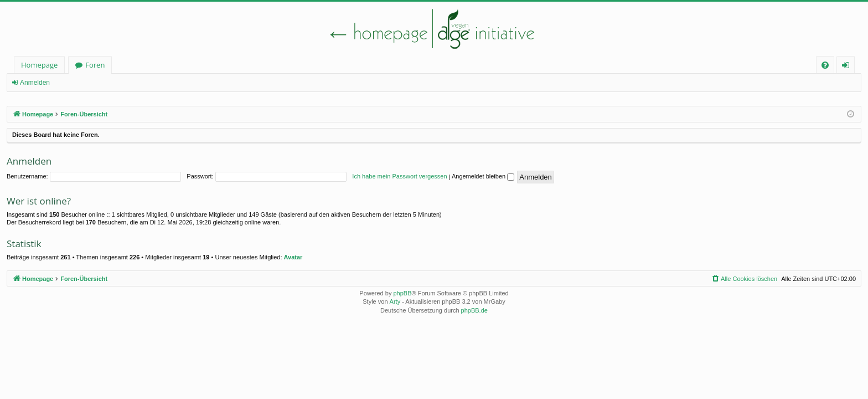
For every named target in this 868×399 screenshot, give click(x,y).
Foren (95, 65)
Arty (395, 301)
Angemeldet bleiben (483, 176)
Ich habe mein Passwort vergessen (399, 176)
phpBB (402, 293)
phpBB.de (474, 310)
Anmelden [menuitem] (849, 67)
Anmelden (35, 83)
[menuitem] (825, 65)
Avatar (293, 257)
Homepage (39, 65)
